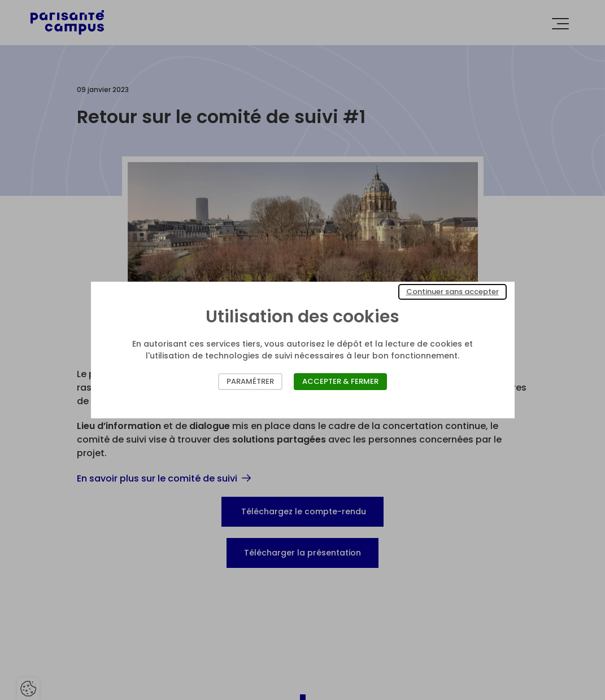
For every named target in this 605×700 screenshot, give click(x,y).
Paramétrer (250, 381)
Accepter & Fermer (340, 381)
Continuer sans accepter (452, 292)
